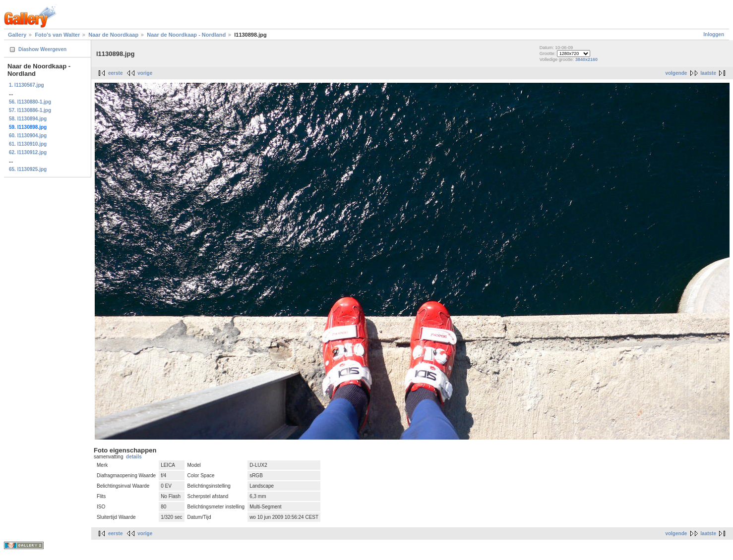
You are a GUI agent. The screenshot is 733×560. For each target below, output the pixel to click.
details (134, 457)
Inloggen (714, 34)
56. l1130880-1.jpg (30, 102)
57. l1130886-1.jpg (30, 110)
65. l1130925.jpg (28, 169)
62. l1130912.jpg (28, 152)
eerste (115, 73)
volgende (676, 73)
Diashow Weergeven (42, 49)
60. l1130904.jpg (28, 136)
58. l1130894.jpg (28, 119)
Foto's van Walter (57, 35)
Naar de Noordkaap (113, 35)
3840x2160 (586, 59)
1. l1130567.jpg (27, 85)
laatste (708, 73)
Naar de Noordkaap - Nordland (186, 35)
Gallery (17, 35)
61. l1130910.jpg (28, 144)
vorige (145, 73)
